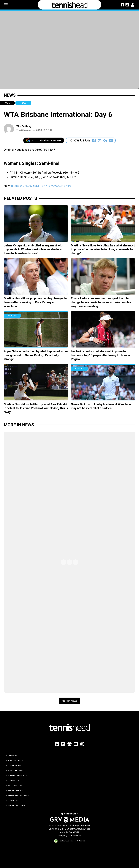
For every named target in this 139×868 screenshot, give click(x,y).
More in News (19, 425)
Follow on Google (17, 776)
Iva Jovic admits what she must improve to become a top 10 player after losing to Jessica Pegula (100, 355)
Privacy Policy (15, 791)
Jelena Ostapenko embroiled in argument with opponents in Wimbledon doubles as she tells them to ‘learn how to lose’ (33, 249)
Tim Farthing (24, 126)
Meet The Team (15, 770)
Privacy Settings (17, 806)
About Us (12, 756)
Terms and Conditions (19, 796)
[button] (6, 5)
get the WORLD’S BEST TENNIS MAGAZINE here (41, 186)
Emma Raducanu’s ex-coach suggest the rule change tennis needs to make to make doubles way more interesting (101, 302)
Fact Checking (15, 786)
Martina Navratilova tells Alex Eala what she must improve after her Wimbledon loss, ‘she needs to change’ (103, 249)
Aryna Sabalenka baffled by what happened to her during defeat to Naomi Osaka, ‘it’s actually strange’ (36, 355)
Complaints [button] (14, 801)
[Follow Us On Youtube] (111, 140)
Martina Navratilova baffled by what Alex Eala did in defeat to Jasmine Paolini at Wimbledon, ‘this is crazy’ (36, 408)
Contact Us (14, 781)
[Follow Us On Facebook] (94, 140)
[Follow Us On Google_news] (105, 140)
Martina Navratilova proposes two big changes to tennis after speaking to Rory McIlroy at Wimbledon (35, 302)
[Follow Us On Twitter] (100, 140)
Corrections (14, 766)
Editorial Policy (16, 761)
